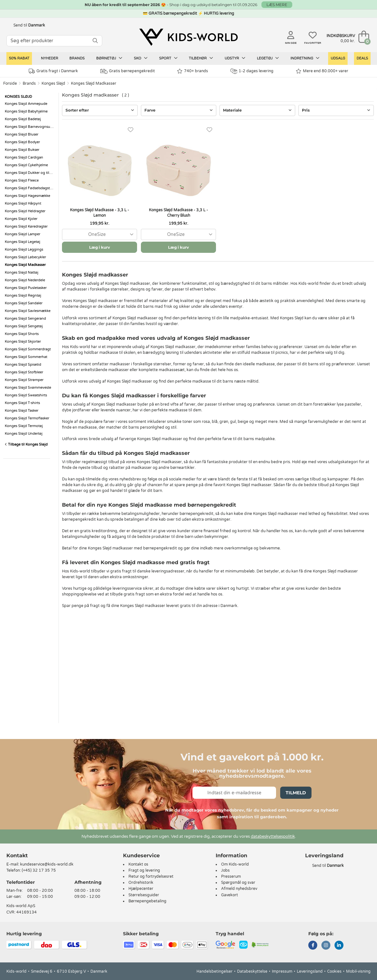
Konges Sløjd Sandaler (24, 303)
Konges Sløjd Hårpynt (23, 203)
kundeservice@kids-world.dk (47, 864)
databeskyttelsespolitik (273, 836)
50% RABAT (19, 58)
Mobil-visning (358, 971)
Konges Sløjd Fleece (22, 180)
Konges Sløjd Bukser (22, 150)
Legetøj (268, 58)
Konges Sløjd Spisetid (23, 365)
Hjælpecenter (141, 889)
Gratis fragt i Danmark (53, 71)
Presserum (231, 876)
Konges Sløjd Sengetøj (24, 326)
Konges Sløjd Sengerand (25, 319)
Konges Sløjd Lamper (23, 234)
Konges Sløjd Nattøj (22, 272)
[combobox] (100, 234)
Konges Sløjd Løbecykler (25, 257)
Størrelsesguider (144, 895)
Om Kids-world (235, 864)
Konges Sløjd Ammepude (26, 104)
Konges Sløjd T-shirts (22, 403)
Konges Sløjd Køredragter (26, 226)
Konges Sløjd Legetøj (23, 242)
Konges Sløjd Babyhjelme (26, 111)
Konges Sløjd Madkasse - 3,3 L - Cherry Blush (178, 213)
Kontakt (17, 856)
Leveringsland (310, 971)
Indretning (305, 58)
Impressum (282, 971)
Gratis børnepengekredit (128, 71)
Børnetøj (109, 58)
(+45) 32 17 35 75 (39, 870)
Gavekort (230, 895)
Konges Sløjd (53, 83)
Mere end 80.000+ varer (322, 71)
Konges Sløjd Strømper (24, 380)
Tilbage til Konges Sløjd (26, 444)
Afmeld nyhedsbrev (239, 889)
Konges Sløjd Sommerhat (26, 357)
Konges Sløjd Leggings (24, 249)
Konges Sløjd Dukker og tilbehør (30, 173)
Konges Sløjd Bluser (22, 134)
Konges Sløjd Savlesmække (28, 311)
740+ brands (192, 71)
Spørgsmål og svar (238, 883)
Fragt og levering (144, 870)
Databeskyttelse (252, 971)
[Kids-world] (188, 37)
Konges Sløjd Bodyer (22, 142)
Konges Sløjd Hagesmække (27, 196)
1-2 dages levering (252, 71)
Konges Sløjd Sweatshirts (26, 395)
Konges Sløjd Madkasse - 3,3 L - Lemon (100, 213)
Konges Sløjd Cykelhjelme (26, 165)
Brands (77, 58)
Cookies (334, 971)
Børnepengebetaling (147, 901)
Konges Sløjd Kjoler (21, 219)
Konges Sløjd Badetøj (23, 119)
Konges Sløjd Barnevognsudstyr (30, 127)
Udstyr (235, 58)
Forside (10, 83)
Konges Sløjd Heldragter (25, 211)
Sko (141, 58)
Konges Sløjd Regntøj (23, 296)
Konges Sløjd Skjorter (23, 342)
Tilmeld (296, 793)
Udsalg (338, 58)
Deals (362, 58)
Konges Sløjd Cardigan (24, 157)
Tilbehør (201, 58)
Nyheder (50, 58)
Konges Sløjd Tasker (22, 411)
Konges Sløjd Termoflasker (27, 418)
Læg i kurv (100, 247)
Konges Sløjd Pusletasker (26, 288)
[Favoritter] (131, 130)
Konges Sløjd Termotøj (24, 426)
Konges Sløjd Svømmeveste (28, 388)
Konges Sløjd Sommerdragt (28, 349)
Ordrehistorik (141, 883)
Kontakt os (138, 864)
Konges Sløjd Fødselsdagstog (30, 188)
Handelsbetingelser (215, 971)
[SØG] (95, 41)
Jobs (225, 870)
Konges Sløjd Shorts (22, 334)
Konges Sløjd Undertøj (24, 434)
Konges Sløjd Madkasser (94, 83)
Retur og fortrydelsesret (151, 876)
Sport (168, 58)
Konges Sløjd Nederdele (25, 280)
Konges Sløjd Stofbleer (24, 372)
